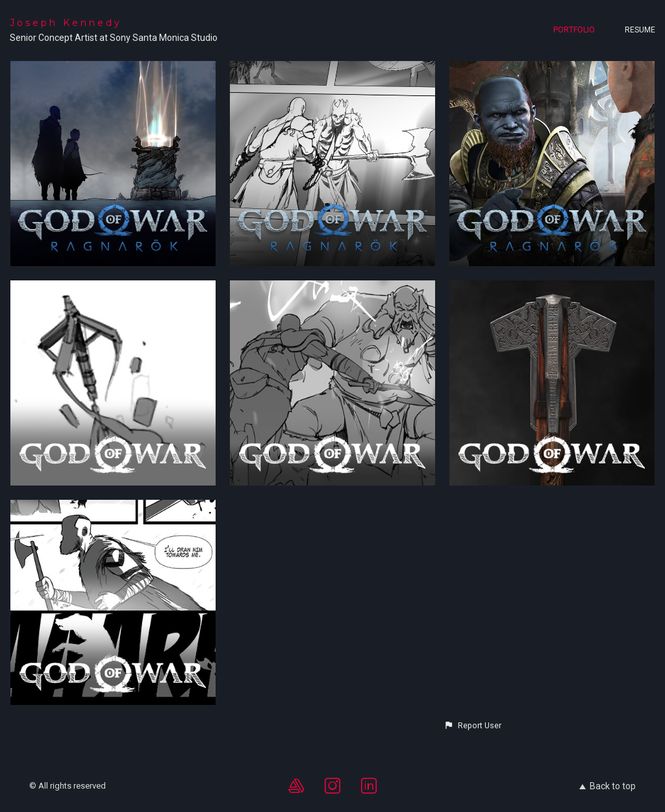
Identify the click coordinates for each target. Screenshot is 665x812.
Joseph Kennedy (66, 23)
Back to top (608, 786)
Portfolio (574, 30)
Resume (640, 30)
